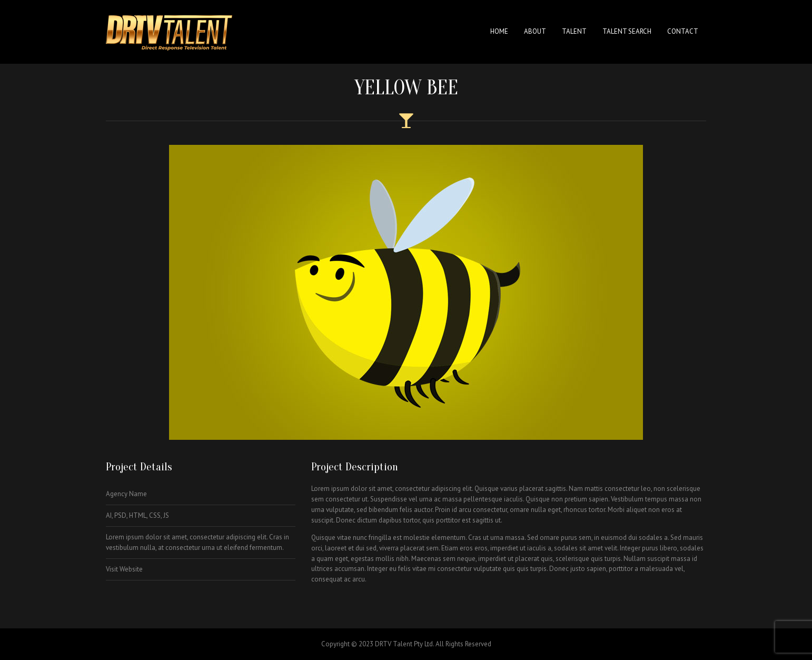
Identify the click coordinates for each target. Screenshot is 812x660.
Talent (574, 31)
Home (499, 31)
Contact (683, 31)
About (535, 31)
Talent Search (627, 31)
